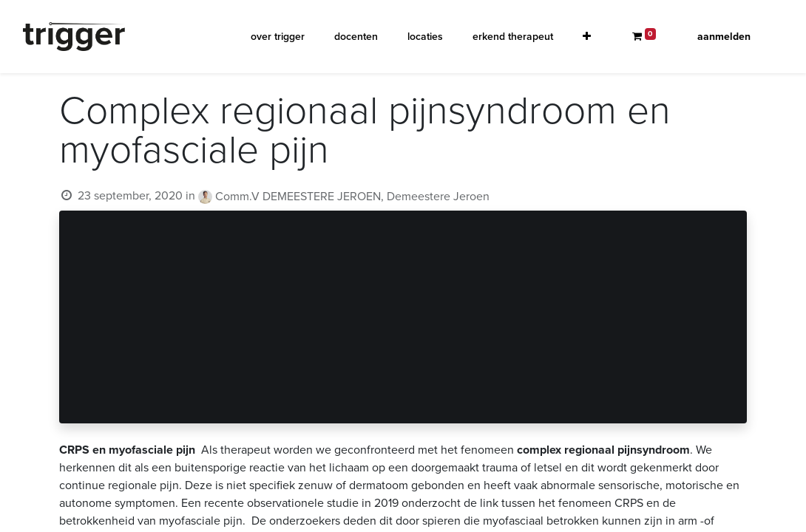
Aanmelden (724, 37)
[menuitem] (278, 37)
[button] (587, 37)
